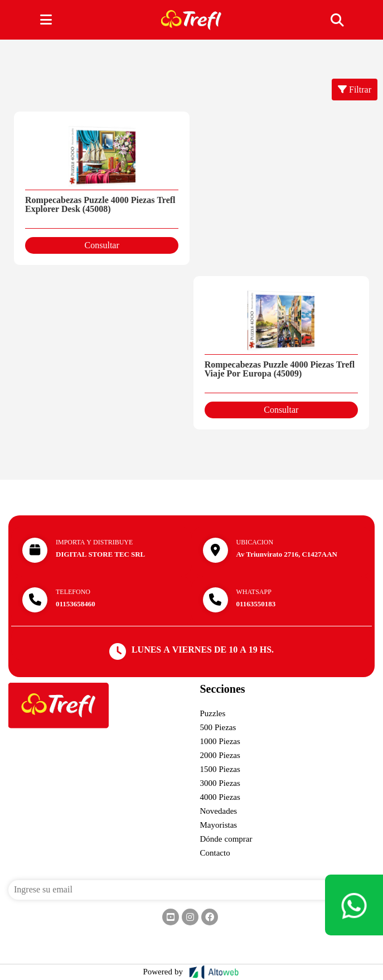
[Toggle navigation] (337, 20)
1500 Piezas (220, 769)
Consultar (102, 245)
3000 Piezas (220, 783)
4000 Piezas (220, 797)
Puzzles (213, 713)
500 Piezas (218, 727)
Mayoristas (219, 825)
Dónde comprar (226, 839)
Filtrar (355, 90)
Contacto (215, 853)
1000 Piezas (220, 741)
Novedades (219, 811)
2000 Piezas (220, 755)
